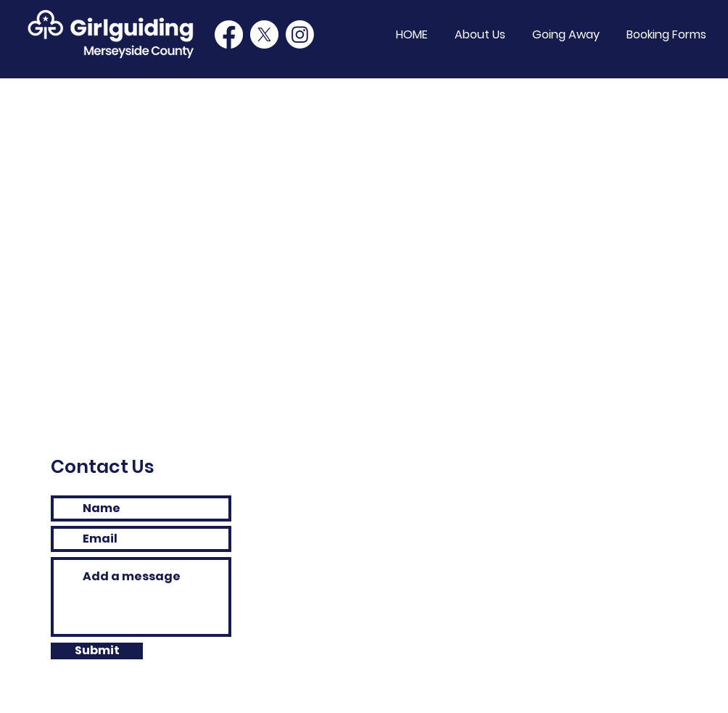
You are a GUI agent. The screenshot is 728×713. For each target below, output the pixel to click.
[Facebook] (229, 34)
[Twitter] (264, 34)
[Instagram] (300, 34)
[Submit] (97, 651)
